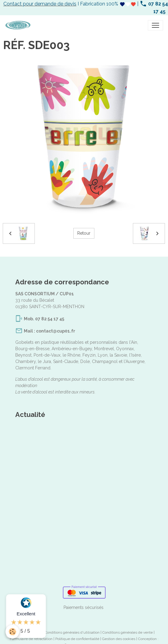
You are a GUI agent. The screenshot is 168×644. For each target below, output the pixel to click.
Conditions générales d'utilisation (72, 632)
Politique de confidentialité (77, 639)
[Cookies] (12, 632)
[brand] (19, 25)
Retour (84, 233)
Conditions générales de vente (128, 632)
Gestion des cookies (119, 639)
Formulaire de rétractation (31, 639)
